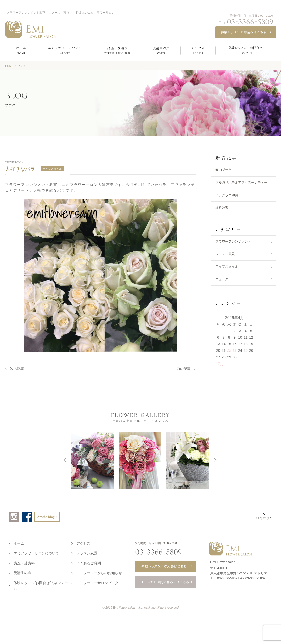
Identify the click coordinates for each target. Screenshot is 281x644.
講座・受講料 (24, 562)
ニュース (222, 279)
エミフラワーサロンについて (36, 552)
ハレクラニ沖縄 (227, 195)
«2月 (220, 364)
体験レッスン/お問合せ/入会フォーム (41, 584)
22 (229, 350)
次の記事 (17, 369)
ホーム (19, 542)
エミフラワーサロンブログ (97, 582)
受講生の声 (22, 572)
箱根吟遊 (222, 208)
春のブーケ (223, 170)
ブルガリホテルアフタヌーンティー (241, 182)
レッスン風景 (225, 254)
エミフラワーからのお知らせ (99, 572)
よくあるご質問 (89, 562)
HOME (9, 66)
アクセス (83, 542)
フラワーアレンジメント (233, 241)
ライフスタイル (227, 267)
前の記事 (184, 369)
